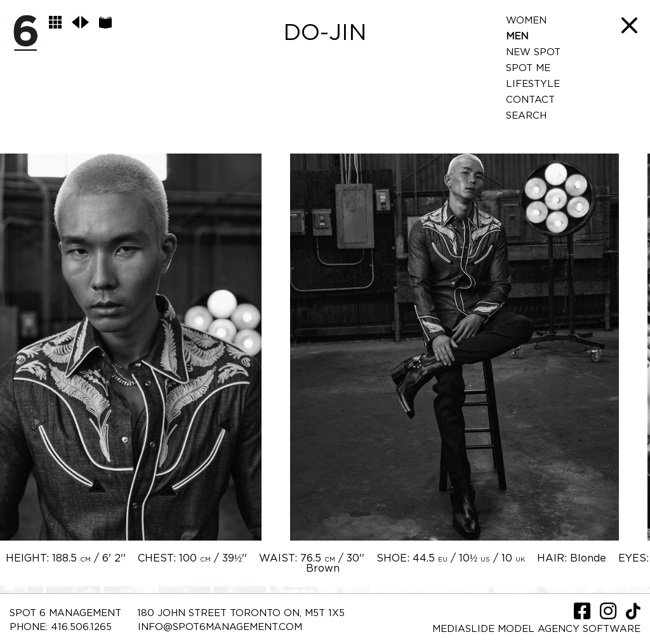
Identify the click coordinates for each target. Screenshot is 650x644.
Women (526, 21)
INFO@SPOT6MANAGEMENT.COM (220, 627)
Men (517, 36)
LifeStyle (533, 84)
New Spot (533, 52)
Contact (530, 100)
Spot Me (528, 68)
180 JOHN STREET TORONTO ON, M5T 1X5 (241, 613)
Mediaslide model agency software (536, 629)
